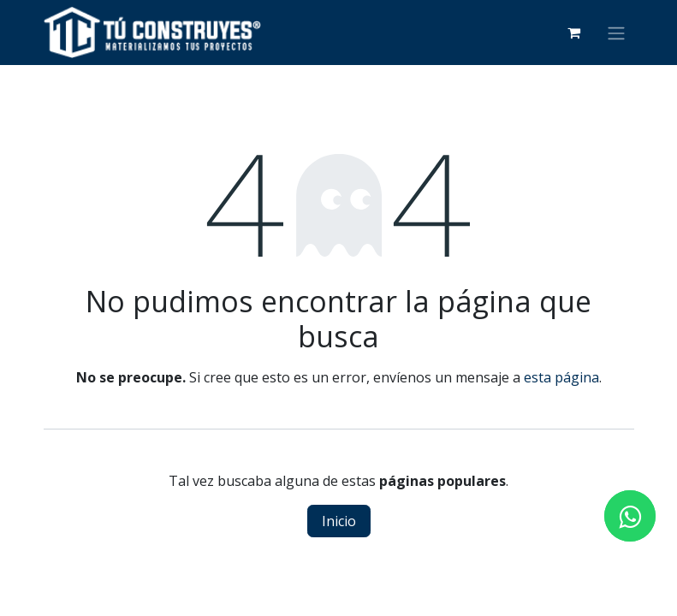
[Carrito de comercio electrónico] (574, 33)
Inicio (339, 521)
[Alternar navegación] (616, 33)
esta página (561, 377)
